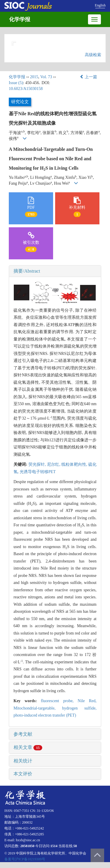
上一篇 (89, 77)
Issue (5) (16, 83)
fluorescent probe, (59, 701)
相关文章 (28, 747)
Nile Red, (87, 701)
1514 (54, 846)
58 (75, 846)
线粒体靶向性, (75, 464)
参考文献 (23, 734)
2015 (34, 77)
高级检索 (93, 55)
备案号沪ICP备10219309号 (25, 859)
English (100, 5)
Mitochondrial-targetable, (38, 708)
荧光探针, (38, 464)
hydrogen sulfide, (79, 708)
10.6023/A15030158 (26, 89)
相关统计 (23, 761)
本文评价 (23, 774)
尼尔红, (54, 464)
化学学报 (20, 19)
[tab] (55, 271)
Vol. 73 (46, 77)
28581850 (27, 846)
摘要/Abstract (27, 271)
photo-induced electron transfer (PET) (45, 715)
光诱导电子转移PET (38, 472)
